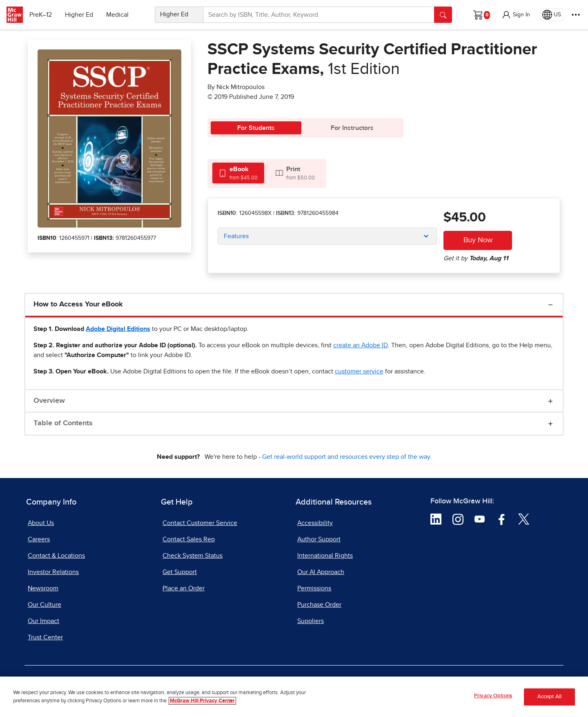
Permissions (314, 588)
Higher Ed (82, 15)
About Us (41, 523)
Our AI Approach (321, 572)
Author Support (319, 539)
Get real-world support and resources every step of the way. (347, 457)
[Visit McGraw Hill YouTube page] (480, 519)
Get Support (180, 572)
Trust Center (45, 637)
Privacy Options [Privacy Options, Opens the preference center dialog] (493, 696)
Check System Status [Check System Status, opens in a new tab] (193, 556)
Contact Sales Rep (189, 539)
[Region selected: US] (552, 15)
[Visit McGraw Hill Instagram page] (458, 519)
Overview (49, 401)
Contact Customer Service (200, 523)
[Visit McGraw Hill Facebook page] (502, 519)
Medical (121, 15)
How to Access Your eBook (78, 304)
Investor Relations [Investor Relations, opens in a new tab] (53, 572)
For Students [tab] (256, 128)
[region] (294, 697)
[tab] (238, 173)
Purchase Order (319, 605)
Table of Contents (63, 423)
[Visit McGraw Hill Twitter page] (524, 519)
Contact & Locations (56, 556)
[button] (516, 15)
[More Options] (576, 15)
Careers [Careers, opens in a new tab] (39, 539)
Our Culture (45, 605)
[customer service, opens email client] (359, 371)
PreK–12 (44, 15)
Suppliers (311, 621)
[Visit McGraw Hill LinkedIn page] (436, 519)
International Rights (325, 556)
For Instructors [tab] (352, 128)
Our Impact (43, 621)
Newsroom (43, 588)
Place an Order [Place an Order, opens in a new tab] (184, 588)
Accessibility (315, 523)
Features (236, 236)
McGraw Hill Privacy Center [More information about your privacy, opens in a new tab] (202, 701)
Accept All (549, 697)
